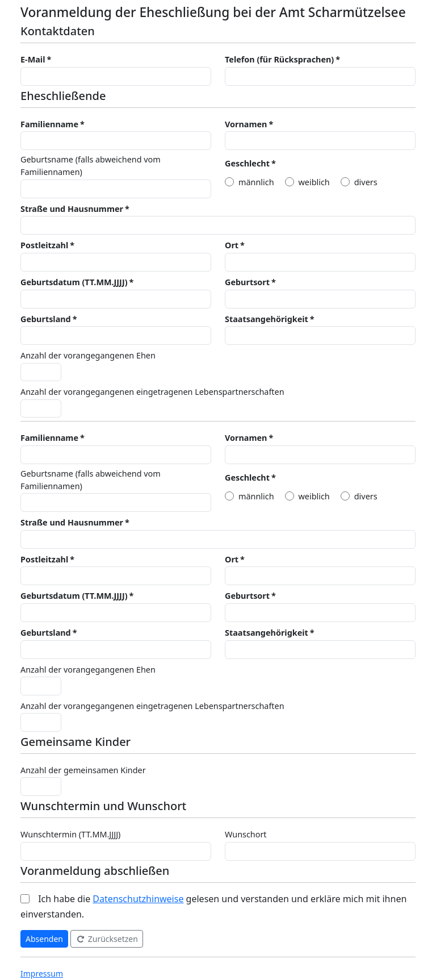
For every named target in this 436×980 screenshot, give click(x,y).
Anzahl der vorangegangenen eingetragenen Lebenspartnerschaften (152, 392)
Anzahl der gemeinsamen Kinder (83, 770)
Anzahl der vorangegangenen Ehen (88, 355)
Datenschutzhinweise (138, 899)
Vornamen (246, 124)
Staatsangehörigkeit (267, 319)
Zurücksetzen (107, 939)
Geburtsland (46, 319)
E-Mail (33, 59)
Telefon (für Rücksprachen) (279, 59)
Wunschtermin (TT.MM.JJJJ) (70, 834)
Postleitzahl (44, 245)
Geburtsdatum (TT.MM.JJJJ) (74, 282)
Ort (232, 245)
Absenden (44, 939)
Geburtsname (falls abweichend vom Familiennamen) (91, 166)
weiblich (314, 182)
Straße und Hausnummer (72, 209)
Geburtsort (247, 282)
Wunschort (246, 834)
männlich (256, 182)
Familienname (49, 124)
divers (366, 182)
